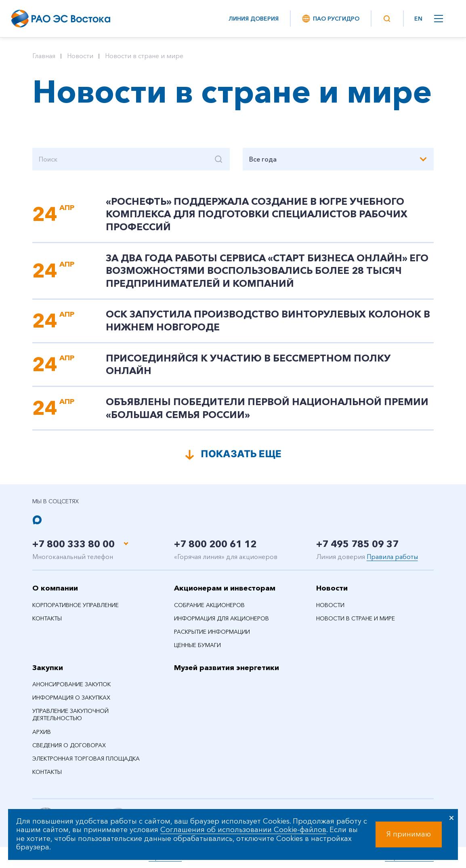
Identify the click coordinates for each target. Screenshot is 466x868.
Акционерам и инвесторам (225, 588)
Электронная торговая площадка (86, 759)
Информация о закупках (71, 698)
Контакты (47, 618)
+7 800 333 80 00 (76, 544)
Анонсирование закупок (71, 684)
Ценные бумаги (197, 645)
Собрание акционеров (209, 605)
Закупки (48, 668)
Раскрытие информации (212, 632)
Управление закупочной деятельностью (70, 715)
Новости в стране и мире (144, 56)
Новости (80, 56)
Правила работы (392, 557)
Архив (42, 732)
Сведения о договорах (69, 745)
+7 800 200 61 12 (217, 544)
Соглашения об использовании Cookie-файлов (243, 830)
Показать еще (241, 454)
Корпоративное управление (76, 605)
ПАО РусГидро (330, 19)
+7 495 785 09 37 (360, 544)
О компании (55, 588)
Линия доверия (254, 19)
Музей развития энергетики (227, 668)
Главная (44, 56)
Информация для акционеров (221, 618)
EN (418, 19)
